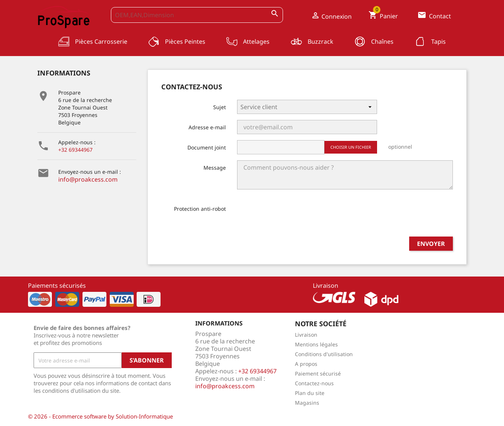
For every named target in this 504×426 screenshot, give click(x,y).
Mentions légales (316, 344)
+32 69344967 (75, 150)
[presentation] (294, 216)
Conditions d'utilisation (324, 354)
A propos (306, 364)
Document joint (207, 147)
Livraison (306, 335)
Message (215, 168)
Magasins (307, 403)
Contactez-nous (314, 383)
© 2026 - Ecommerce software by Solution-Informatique (100, 416)
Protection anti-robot (200, 209)
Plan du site (310, 393)
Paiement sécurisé (318, 373)
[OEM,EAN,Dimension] (197, 15)
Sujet (220, 107)
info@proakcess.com (88, 179)
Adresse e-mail (207, 127)
